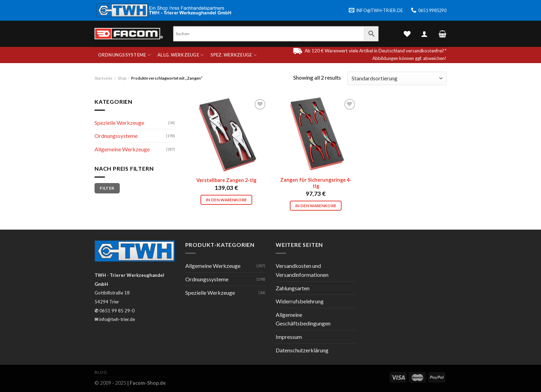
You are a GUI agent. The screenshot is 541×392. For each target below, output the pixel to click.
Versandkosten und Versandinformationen (302, 270)
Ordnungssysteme (124, 55)
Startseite (104, 78)
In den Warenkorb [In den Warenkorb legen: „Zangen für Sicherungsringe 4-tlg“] (316, 206)
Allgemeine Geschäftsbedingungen (303, 319)
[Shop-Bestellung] (397, 78)
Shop (122, 78)
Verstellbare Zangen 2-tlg (226, 180)
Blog (101, 372)
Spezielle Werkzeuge (119, 123)
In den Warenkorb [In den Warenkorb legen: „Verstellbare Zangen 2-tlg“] (227, 200)
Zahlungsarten (293, 288)
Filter (107, 188)
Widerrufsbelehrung (300, 301)
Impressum (289, 337)
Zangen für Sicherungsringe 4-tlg (316, 183)
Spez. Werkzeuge (234, 55)
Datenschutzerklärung (302, 350)
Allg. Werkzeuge (180, 55)
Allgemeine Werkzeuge (122, 149)
